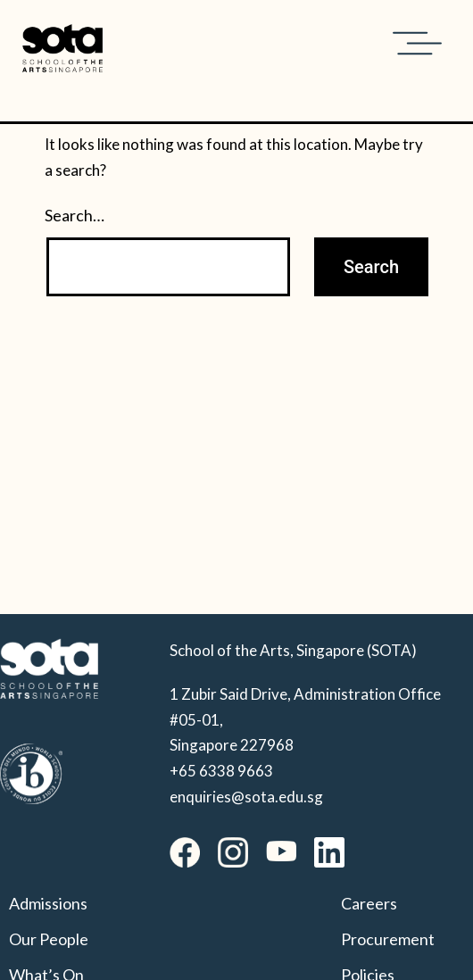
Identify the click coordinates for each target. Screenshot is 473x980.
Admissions (48, 903)
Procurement (388, 939)
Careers (369, 903)
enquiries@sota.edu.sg (246, 797)
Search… (75, 215)
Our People (49, 939)
